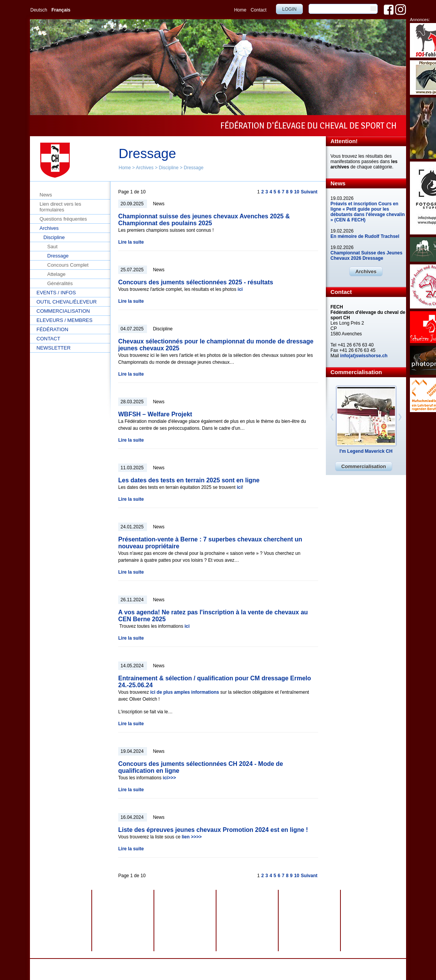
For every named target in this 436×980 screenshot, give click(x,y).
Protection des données (172, 964)
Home (240, 10)
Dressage (194, 168)
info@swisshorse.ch (316, 970)
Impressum (210, 964)
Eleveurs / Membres (64, 320)
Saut (52, 247)
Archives (145, 168)
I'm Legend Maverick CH (366, 451)
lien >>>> (192, 837)
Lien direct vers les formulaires (60, 207)
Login (289, 9)
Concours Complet (68, 265)
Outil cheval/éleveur (67, 302)
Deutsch (39, 10)
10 (296, 192)
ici (240, 289)
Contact (258, 10)
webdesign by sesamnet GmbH (284, 964)
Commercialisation (63, 311)
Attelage (56, 274)
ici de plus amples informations (184, 692)
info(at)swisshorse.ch (364, 356)
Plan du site (238, 964)
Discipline (169, 168)
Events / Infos (56, 293)
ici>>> (169, 778)
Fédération (52, 329)
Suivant (309, 192)
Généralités (60, 283)
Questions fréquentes (63, 219)
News (46, 195)
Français (61, 10)
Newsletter (54, 348)
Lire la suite (131, 242)
